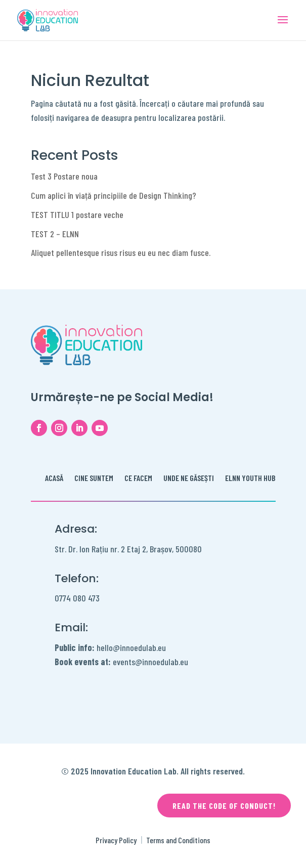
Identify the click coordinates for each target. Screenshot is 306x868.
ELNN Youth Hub (250, 479)
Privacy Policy (116, 840)
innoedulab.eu (165, 662)
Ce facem (138, 479)
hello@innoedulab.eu (110, 647)
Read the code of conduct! (224, 806)
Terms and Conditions (178, 840)
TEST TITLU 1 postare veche (77, 214)
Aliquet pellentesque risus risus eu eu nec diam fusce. (121, 252)
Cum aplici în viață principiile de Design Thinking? (114, 195)
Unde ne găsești (189, 479)
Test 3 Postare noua (64, 176)
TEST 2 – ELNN (55, 234)
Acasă (54, 479)
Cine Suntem (94, 479)
